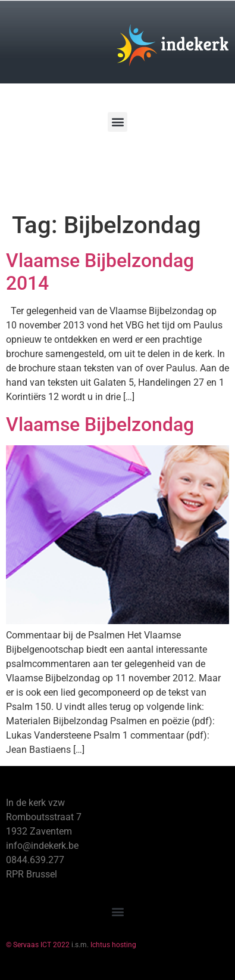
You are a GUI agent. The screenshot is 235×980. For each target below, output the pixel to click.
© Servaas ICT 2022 (38, 945)
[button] (117, 122)
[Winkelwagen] (44, 166)
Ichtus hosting (113, 945)
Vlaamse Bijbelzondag (100, 424)
